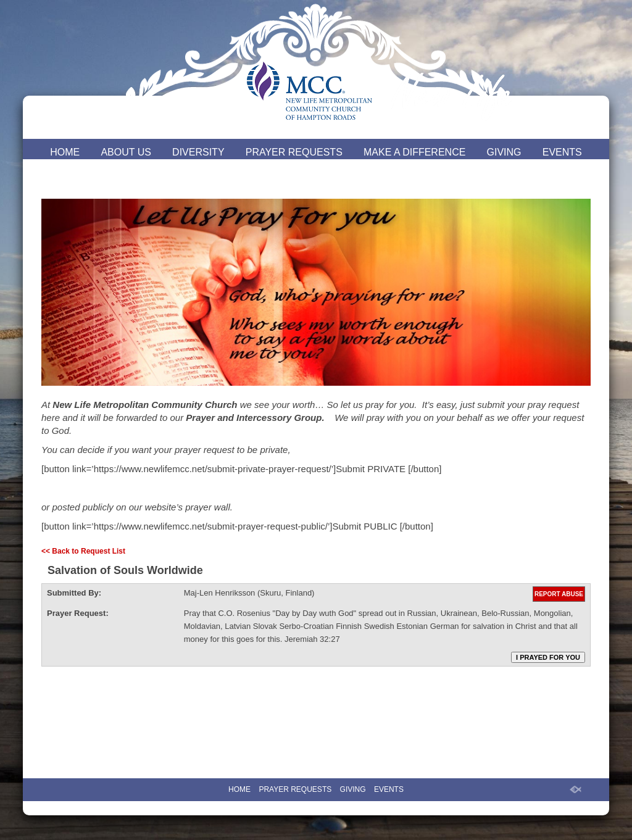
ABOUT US (126, 152)
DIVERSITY (198, 152)
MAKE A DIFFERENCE (414, 152)
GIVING (504, 152)
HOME (65, 152)
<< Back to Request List (83, 551)
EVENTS (562, 152)
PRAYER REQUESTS (294, 152)
